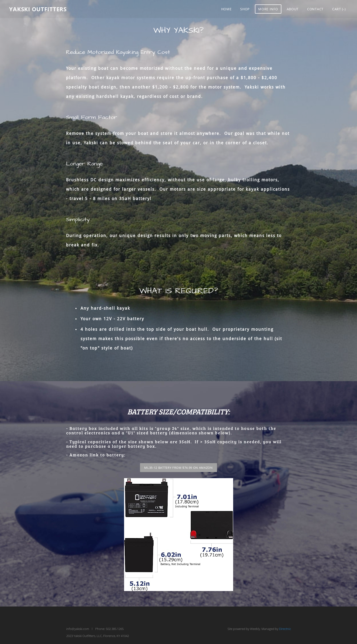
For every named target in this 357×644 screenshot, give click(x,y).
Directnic (285, 629)
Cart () (339, 9)
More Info (268, 9)
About (293, 9)
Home (226, 9)
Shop (245, 9)
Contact (315, 9)
